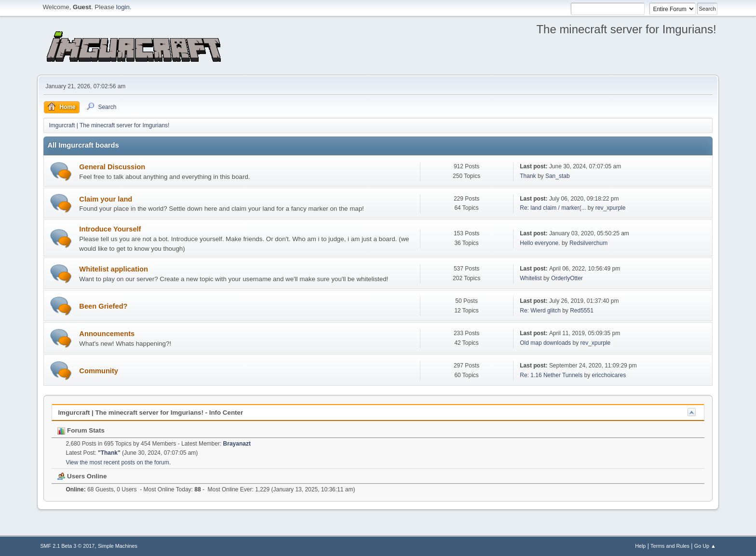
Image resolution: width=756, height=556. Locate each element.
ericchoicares (609, 375)
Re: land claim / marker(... (553, 208)
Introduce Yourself (110, 229)
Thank (528, 176)
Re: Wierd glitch (540, 311)
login (123, 7)
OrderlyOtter (567, 278)
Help (640, 546)
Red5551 (582, 311)
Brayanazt (237, 444)
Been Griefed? (103, 306)
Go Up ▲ (705, 546)
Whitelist (531, 278)
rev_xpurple (611, 208)
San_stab (558, 176)
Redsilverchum (588, 243)
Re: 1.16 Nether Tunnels (551, 375)
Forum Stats (81, 430)
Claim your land (106, 199)
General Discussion (112, 167)
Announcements (107, 334)
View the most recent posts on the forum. (118, 462)
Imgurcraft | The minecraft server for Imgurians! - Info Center (150, 413)
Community (99, 371)
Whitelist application (114, 269)
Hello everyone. (540, 243)
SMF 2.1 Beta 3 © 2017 (67, 546)
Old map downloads (545, 343)
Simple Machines (118, 546)
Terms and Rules (670, 546)
